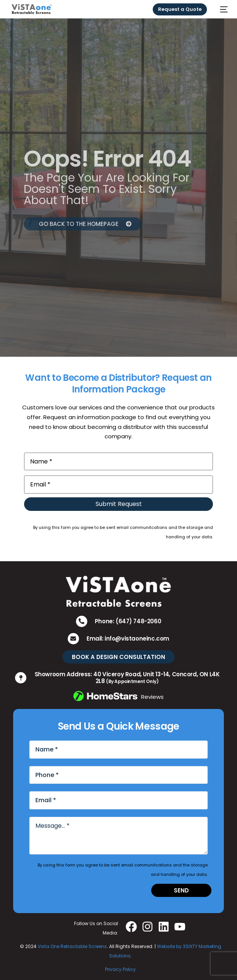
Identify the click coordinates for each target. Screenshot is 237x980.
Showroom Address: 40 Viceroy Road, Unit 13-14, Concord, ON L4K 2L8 (127, 678)
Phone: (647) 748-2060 (128, 621)
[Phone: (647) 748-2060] (82, 621)
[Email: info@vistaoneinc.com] (73, 639)
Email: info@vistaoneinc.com (128, 638)
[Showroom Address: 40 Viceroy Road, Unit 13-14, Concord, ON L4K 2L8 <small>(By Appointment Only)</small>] (21, 678)
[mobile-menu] (221, 9)
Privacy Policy (120, 969)
